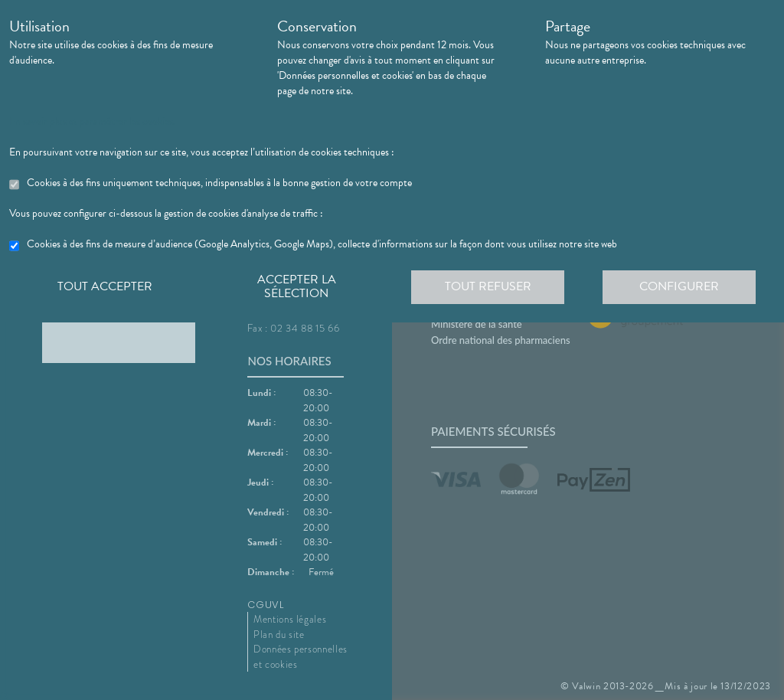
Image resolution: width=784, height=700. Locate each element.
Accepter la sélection (297, 286)
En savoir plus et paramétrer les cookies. (92, 122)
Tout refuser (488, 286)
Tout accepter (105, 286)
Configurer (679, 286)
